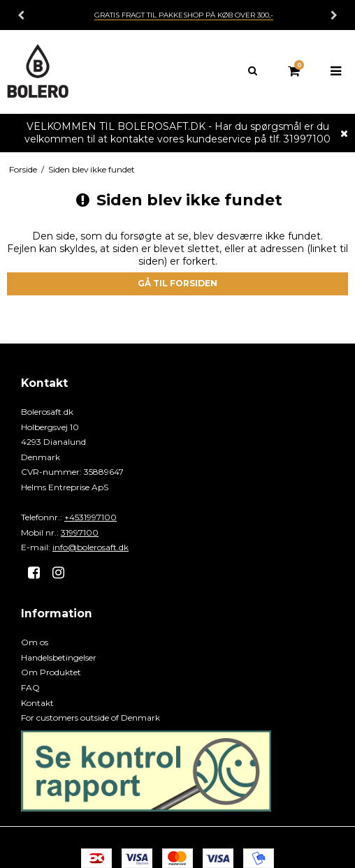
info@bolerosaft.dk (90, 547)
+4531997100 (90, 517)
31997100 (80, 532)
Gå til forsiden (177, 283)
